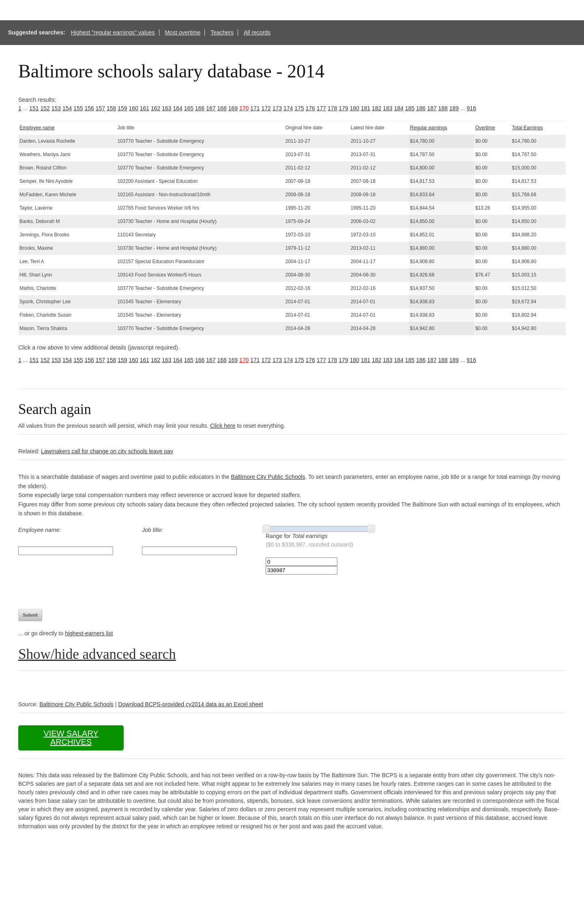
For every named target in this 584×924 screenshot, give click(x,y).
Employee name (37, 128)
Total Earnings (527, 128)
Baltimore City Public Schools (268, 477)
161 (145, 108)
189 (454, 108)
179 (343, 108)
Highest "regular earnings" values (113, 32)
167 (211, 108)
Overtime (485, 128)
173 (277, 108)
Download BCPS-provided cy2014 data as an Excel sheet (190, 704)
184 (399, 108)
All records (257, 32)
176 (310, 108)
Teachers (222, 32)
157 (100, 108)
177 (321, 108)
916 (471, 108)
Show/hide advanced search (97, 654)
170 (244, 108)
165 (189, 108)
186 (421, 108)
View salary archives (71, 738)
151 (34, 108)
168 (222, 108)
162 (156, 108)
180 (355, 108)
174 (288, 108)
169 (233, 108)
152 (45, 108)
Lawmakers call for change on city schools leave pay (107, 451)
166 (200, 108)
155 (78, 108)
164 (178, 108)
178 (332, 108)
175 (299, 108)
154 (67, 108)
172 (266, 108)
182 (377, 108)
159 (122, 108)
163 (166, 108)
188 (443, 108)
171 (255, 108)
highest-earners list (89, 633)
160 (134, 108)
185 (410, 108)
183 (388, 108)
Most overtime (182, 32)
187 (432, 108)
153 (56, 108)
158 (111, 108)
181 (366, 108)
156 (89, 108)
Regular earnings (428, 128)
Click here (223, 426)
